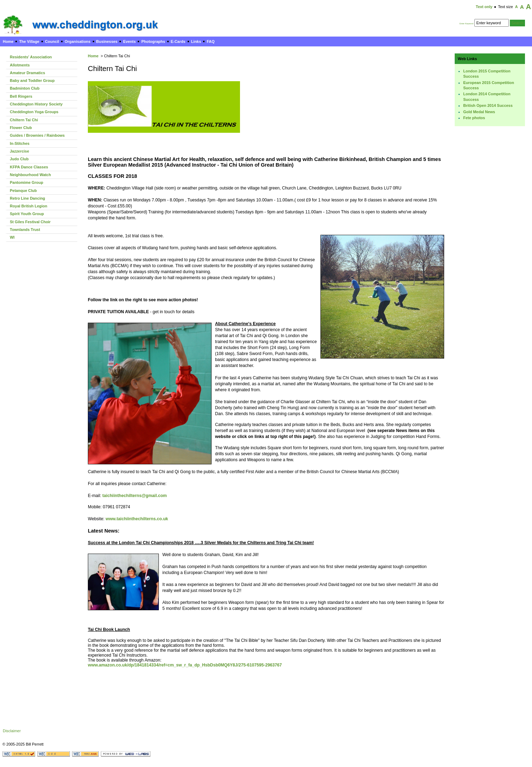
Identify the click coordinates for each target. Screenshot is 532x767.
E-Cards (178, 41)
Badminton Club (25, 88)
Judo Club (19, 159)
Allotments (20, 65)
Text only (484, 7)
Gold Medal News (479, 112)
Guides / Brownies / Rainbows (37, 135)
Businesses (107, 41)
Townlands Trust (25, 230)
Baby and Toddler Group (32, 80)
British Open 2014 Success (488, 105)
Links (196, 41)
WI (12, 237)
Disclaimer (12, 731)
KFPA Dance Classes (29, 167)
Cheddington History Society (36, 104)
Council (52, 41)
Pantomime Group (27, 182)
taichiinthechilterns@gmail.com (134, 496)
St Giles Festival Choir (30, 222)
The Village (29, 41)
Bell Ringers (21, 96)
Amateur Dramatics (27, 73)
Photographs (153, 41)
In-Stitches (20, 143)
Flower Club (21, 128)
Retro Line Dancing (27, 198)
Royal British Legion (28, 206)
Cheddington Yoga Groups (34, 112)
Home (8, 41)
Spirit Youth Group (27, 214)
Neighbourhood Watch (30, 175)
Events (129, 41)
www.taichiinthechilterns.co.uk (137, 519)
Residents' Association (31, 57)
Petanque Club (23, 191)
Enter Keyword (466, 24)
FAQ (210, 41)
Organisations (78, 41)
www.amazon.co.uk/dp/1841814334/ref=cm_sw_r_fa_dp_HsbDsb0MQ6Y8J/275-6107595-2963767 (185, 665)
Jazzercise (20, 151)
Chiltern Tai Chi (24, 120)
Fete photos (474, 118)
